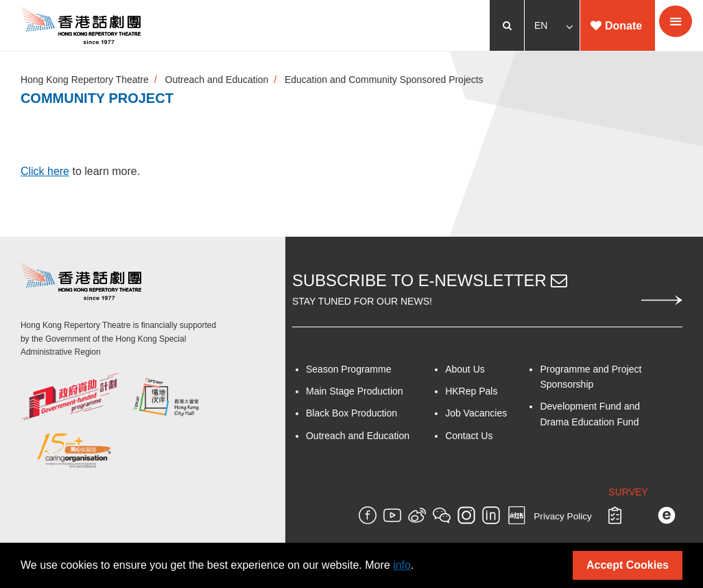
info (402, 565)
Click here (45, 171)
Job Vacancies (476, 414)
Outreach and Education (217, 80)
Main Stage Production (355, 391)
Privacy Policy (563, 517)
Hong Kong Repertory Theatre (85, 80)
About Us (465, 369)
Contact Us (469, 436)
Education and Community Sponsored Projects (385, 80)
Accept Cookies (628, 565)
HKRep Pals (471, 391)
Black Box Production (351, 414)
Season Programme (349, 369)
